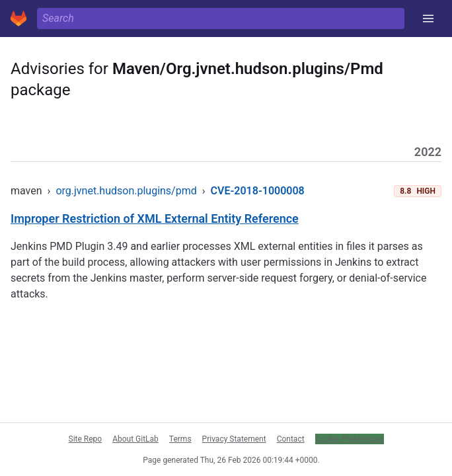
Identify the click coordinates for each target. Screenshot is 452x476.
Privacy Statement (234, 439)
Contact (291, 439)
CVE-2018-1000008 (258, 191)
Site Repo (86, 439)
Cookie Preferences (350, 439)
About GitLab (135, 439)
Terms (180, 439)
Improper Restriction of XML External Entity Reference (155, 218)
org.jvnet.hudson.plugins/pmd (126, 191)
